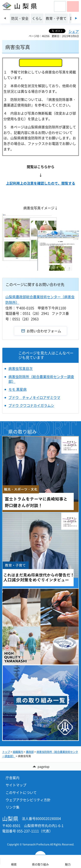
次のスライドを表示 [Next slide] (76, 18)
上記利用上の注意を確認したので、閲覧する (41, 183)
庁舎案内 (13, 778)
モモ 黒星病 (17, 389)
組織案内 (18, 752)
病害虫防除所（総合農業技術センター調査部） (41, 379)
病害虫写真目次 (21, 368)
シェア (74, 31)
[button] (60, 6)
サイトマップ (16, 785)
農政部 (30, 752)
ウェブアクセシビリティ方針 (28, 800)
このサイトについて (21, 792)
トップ (6, 752)
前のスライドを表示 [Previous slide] (5, 18)
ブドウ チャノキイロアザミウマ (34, 397)
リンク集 (13, 807)
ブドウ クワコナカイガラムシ (31, 405)
